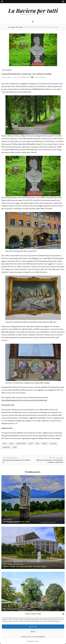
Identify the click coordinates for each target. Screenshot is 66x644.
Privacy (36, 641)
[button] (63, 614)
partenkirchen (6, 447)
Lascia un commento (40, 77)
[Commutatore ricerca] (63, 2)
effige (37, 443)
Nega (33, 632)
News (21, 564)
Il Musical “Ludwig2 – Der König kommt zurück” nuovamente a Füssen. (25, 566)
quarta (15, 447)
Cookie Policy (30, 641)
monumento (53, 443)
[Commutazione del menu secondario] (2, 1)
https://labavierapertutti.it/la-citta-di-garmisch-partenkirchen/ (24, 400)
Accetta (33, 627)
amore (4, 443)
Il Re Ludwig (7, 70)
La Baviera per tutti (33, 10)
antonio (11, 443)
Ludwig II (44, 443)
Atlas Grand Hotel (21, 443)
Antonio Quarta (7, 77)
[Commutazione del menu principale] (33, 22)
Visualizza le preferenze (33, 637)
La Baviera (15, 564)
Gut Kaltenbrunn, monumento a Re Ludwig (16, 521)
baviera (31, 443)
